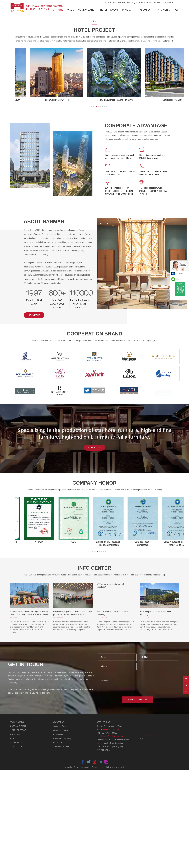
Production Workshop (62, 738)
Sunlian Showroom (61, 747)
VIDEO (13, 738)
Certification (58, 734)
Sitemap (144, 739)
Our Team (57, 743)
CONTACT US (16, 747)
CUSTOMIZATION (18, 726)
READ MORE (34, 315)
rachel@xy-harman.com (113, 736)
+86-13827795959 (111, 729)
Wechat (179, 279)
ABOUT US (15, 734)
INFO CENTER (17, 743)
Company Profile (60, 726)
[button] (92, 107)
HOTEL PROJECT (18, 730)
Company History (61, 730)
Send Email (180, 274)
